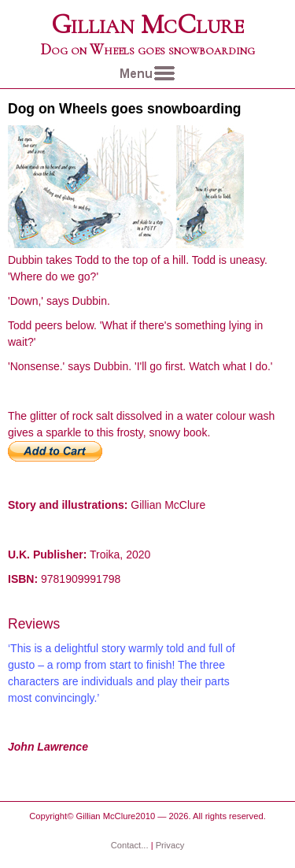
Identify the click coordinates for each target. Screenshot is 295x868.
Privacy (170, 845)
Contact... (130, 845)
